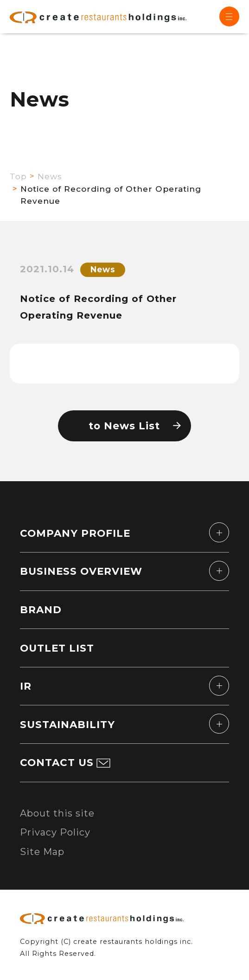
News (50, 176)
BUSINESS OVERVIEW (81, 571)
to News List (124, 426)
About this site (57, 813)
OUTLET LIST (57, 648)
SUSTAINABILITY (67, 724)
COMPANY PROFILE (75, 533)
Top (18, 176)
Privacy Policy (55, 832)
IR (26, 686)
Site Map (42, 852)
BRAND (41, 609)
